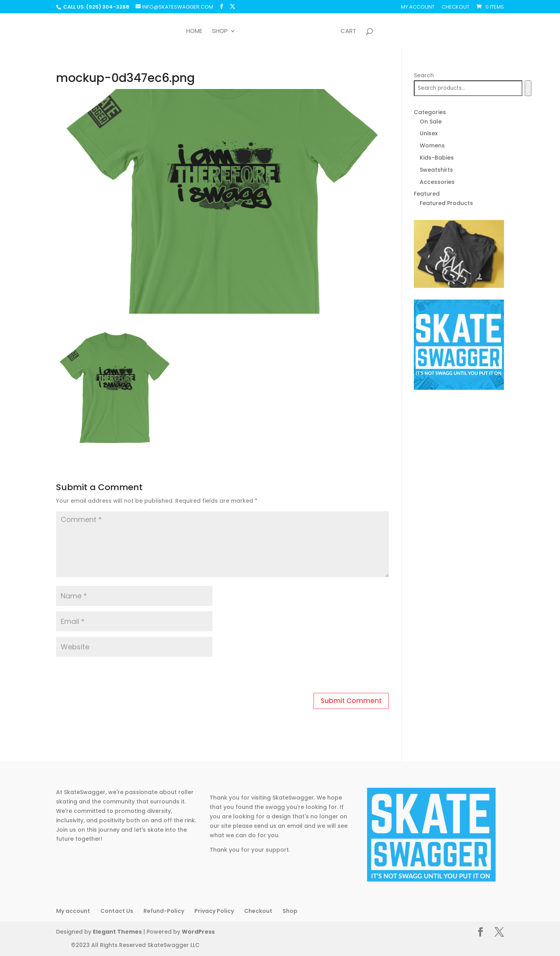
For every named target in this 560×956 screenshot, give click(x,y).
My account (418, 7)
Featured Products (446, 203)
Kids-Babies (437, 158)
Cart (348, 32)
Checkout (456, 7)
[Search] (528, 88)
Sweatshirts (436, 170)
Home (194, 32)
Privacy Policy (214, 911)
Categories (430, 112)
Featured (427, 194)
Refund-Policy (164, 911)
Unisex (429, 133)
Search (424, 75)
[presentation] (110, 676)
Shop (220, 32)
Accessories (437, 182)
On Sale (431, 122)
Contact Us (117, 911)
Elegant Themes (117, 932)
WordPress (198, 932)
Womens (432, 145)
